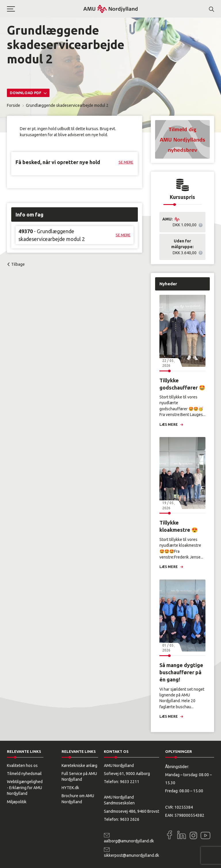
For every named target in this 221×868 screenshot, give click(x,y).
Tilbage (18, 264)
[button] (45, 9)
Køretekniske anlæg (79, 766)
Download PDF (26, 93)
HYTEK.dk (70, 788)
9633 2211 (130, 782)
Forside (14, 105)
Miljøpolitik (17, 802)
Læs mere (169, 424)
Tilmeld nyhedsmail (24, 774)
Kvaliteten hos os (22, 766)
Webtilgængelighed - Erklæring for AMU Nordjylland (25, 788)
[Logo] (110, 9)
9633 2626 (130, 819)
